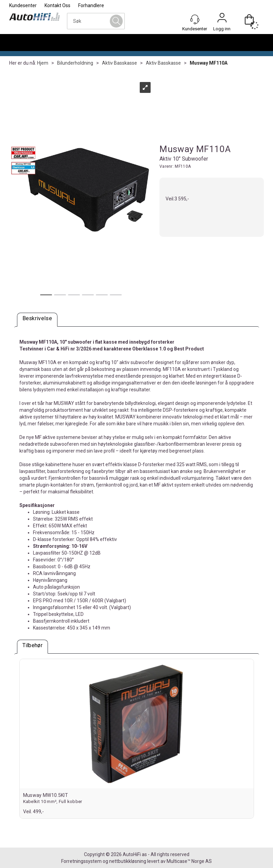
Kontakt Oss (57, 5)
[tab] (37, 320)
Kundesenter (23, 5)
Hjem (43, 63)
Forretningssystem (81, 861)
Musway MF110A (209, 63)
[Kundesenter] (195, 19)
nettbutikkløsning (128, 861)
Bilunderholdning (75, 63)
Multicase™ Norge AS (189, 861)
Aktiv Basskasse (120, 63)
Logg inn (222, 19)
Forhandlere (91, 5)
